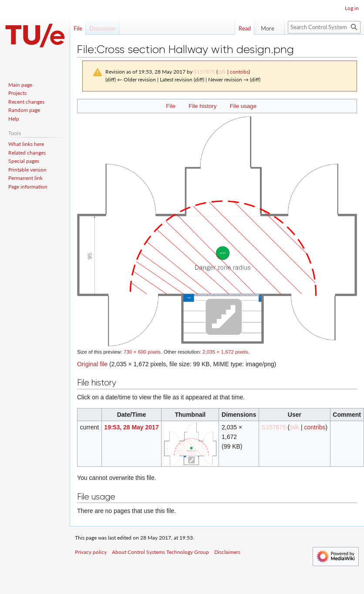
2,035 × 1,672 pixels (225, 352)
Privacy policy (91, 552)
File (170, 106)
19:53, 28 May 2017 (131, 427)
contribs (239, 72)
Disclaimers (227, 552)
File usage (243, 106)
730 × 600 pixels (142, 352)
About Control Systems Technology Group (160, 552)
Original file (92, 364)
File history (202, 106)
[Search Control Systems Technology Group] (324, 27)
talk (222, 72)
